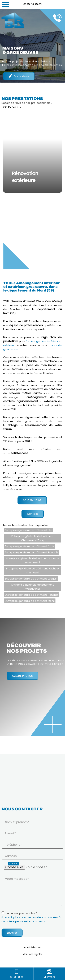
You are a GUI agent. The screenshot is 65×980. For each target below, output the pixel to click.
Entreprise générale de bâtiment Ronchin (31, 595)
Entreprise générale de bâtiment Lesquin (31, 579)
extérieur (9, 345)
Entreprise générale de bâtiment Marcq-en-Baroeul (33, 560)
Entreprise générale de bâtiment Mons (30, 601)
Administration (33, 947)
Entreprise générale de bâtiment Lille (29, 530)
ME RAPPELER (49, 974)
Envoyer (12, 933)
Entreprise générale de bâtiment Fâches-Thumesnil (32, 570)
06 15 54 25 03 (32, 4)
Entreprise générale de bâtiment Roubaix (31, 552)
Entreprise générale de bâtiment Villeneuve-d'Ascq (33, 538)
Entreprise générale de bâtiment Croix (30, 546)
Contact (33, 514)
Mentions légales (33, 954)
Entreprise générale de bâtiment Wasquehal (33, 587)
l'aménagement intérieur (42, 341)
